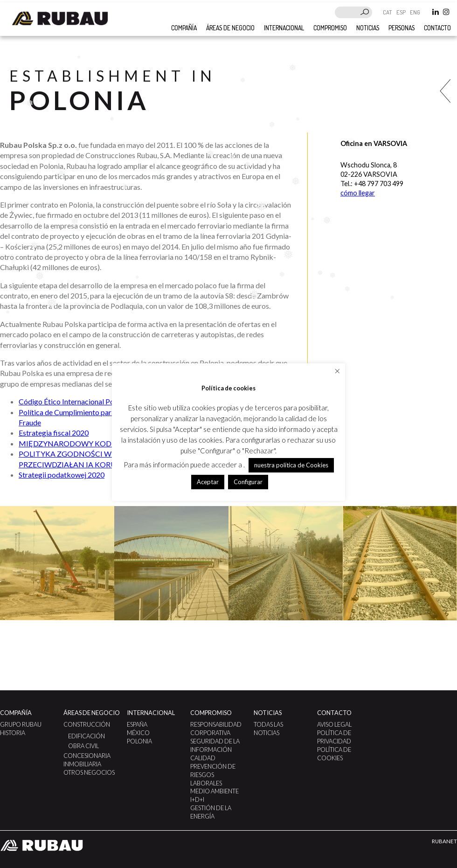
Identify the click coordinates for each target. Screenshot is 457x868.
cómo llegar (358, 193)
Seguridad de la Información (215, 745)
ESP (402, 12)
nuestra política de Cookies (291, 465)
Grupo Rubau (21, 724)
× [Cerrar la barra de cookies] (337, 371)
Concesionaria (87, 756)
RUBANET (444, 841)
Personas (402, 28)
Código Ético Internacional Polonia (74, 401)
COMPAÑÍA (184, 28)
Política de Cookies (334, 754)
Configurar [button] (248, 482)
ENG (415, 12)
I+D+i (197, 799)
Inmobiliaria (82, 764)
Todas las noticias (268, 729)
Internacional (284, 28)
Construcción (87, 724)
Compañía (16, 713)
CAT (388, 12)
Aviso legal (334, 724)
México (138, 733)
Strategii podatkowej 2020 (62, 475)
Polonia (139, 741)
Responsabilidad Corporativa (216, 729)
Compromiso (330, 28)
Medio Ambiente (215, 791)
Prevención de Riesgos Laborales (213, 775)
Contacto (437, 28)
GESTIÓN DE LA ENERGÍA (211, 812)
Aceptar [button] (208, 482)
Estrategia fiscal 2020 (54, 433)
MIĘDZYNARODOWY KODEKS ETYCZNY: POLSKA (105, 443)
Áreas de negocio (230, 28)
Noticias (368, 28)
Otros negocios (89, 772)
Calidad (203, 758)
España (137, 724)
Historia (13, 733)
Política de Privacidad (334, 737)
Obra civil (83, 746)
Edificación (87, 736)
